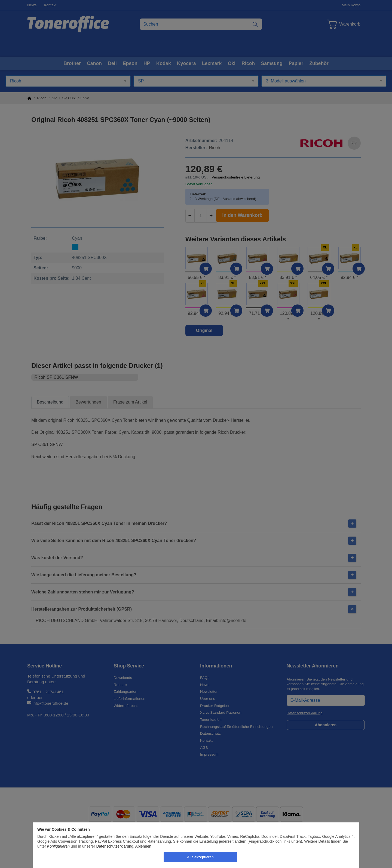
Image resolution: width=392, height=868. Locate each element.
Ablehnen (143, 846)
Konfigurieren (58, 846)
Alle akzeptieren (200, 857)
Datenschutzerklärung (115, 846)
